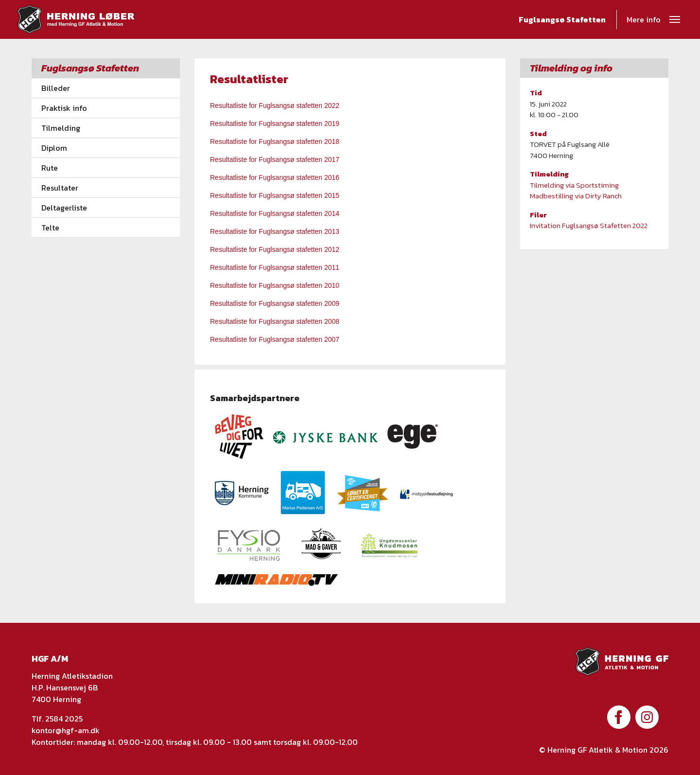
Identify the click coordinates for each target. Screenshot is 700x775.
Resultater (60, 188)
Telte (50, 228)
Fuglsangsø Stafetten (562, 21)
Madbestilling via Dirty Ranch (577, 196)
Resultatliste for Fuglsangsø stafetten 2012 (275, 249)
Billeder (56, 88)
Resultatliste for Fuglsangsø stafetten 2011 (275, 267)
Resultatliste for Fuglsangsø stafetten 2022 (275, 106)
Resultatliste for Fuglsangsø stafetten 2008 (275, 321)
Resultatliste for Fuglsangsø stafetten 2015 (276, 195)
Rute (50, 168)
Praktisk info (64, 108)
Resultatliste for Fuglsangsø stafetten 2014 (275, 213)
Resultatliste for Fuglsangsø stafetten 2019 (275, 123)
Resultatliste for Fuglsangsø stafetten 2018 (276, 141)
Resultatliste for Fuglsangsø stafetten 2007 (275, 339)
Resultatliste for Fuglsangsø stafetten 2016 (275, 177)
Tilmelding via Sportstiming (574, 185)
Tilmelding (61, 128)
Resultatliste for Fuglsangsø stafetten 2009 (275, 303)
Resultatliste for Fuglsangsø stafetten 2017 (275, 159)
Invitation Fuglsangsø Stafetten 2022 (589, 225)
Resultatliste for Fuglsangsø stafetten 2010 (275, 285)
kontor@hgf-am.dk (66, 730)
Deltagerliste (64, 208)
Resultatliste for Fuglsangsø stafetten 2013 (275, 231)
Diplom (54, 148)
